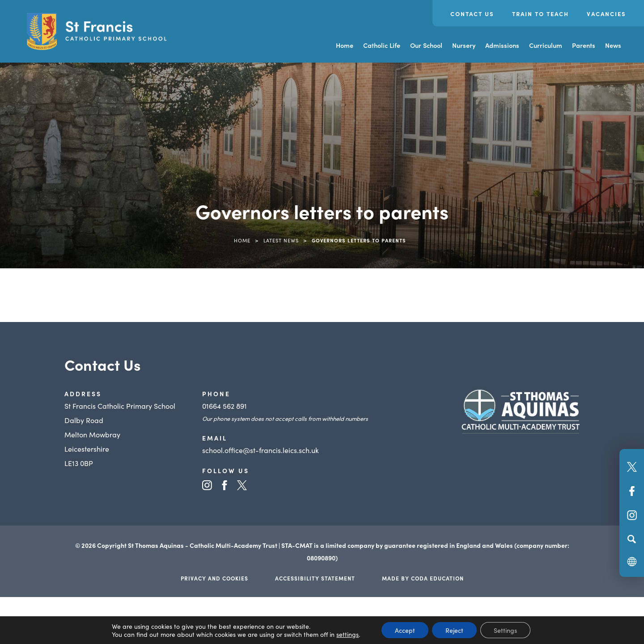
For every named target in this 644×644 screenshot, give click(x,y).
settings (347, 634)
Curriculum (546, 45)
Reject (454, 630)
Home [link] (242, 240)
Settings (505, 630)
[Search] (632, 539)
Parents (584, 45)
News (613, 45)
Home (345, 45)
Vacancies (606, 14)
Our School (426, 45)
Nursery (464, 45)
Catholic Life (382, 45)
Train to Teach (540, 14)
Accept (405, 630)
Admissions (502, 45)
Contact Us (472, 14)
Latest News (281, 240)
